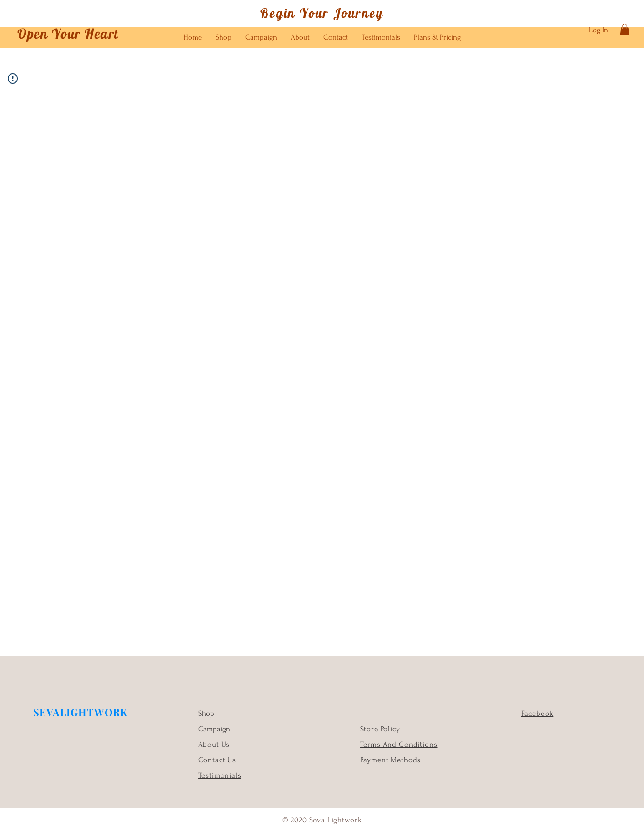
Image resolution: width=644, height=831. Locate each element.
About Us (215, 744)
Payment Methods (391, 760)
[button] (625, 29)
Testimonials (220, 775)
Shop (206, 713)
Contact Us (217, 760)
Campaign (214, 729)
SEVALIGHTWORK (80, 712)
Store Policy (380, 729)
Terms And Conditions (399, 744)
